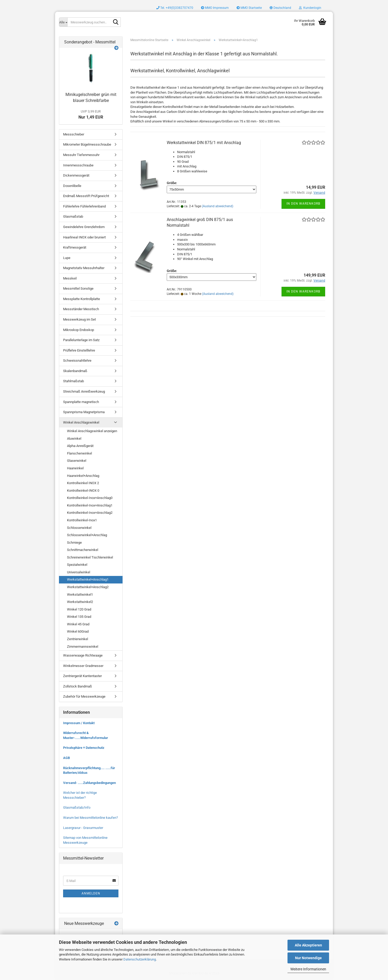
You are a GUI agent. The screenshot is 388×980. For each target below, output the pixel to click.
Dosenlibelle (72, 186)
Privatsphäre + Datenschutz (84, 748)
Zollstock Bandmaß (78, 686)
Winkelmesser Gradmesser (83, 666)
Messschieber (74, 134)
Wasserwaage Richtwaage (83, 655)
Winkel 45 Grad (78, 624)
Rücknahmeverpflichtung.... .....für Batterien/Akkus (89, 770)
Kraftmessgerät (75, 247)
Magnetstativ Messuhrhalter (84, 268)
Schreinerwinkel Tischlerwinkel (90, 557)
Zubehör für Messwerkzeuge (84, 696)
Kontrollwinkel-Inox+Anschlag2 (90, 513)
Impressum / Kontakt (79, 723)
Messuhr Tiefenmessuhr (81, 155)
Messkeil (70, 278)
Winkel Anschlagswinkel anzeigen (92, 431)
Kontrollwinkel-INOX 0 (83, 491)
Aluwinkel (74, 439)
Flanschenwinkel (79, 453)
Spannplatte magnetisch (81, 402)
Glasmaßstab (73, 216)
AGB (66, 758)
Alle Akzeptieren (308, 945)
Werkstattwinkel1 (80, 595)
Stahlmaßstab (73, 381)
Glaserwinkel (77, 461)
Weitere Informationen (308, 969)
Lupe (67, 258)
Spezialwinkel (77, 565)
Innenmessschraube (78, 165)
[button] (280, 8)
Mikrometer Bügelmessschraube (87, 144)
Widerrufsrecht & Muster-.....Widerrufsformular (86, 735)
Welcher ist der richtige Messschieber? (80, 795)
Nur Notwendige (308, 958)
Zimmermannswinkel (83, 647)
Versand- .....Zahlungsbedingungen (89, 783)
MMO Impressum (215, 8)
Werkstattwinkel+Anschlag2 (88, 587)
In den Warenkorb (303, 204)
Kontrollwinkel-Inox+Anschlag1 (90, 505)
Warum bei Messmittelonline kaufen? (91, 818)
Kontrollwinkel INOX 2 (83, 483)
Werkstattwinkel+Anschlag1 (88, 579)
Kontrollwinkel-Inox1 (82, 520)
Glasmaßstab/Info (77, 807)
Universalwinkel (79, 572)
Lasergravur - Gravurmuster (83, 828)
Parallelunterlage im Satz (81, 340)
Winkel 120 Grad (79, 609)
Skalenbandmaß (75, 371)
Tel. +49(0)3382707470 (175, 8)
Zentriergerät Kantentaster (82, 676)
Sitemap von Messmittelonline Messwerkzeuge (85, 840)
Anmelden (91, 893)
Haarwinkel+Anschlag (83, 476)
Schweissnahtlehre (77, 361)
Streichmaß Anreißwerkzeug (84, 391)
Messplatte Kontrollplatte (82, 299)
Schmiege (74, 543)
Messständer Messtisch (81, 309)
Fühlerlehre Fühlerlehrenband (84, 206)
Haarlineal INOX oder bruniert (84, 237)
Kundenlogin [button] (310, 8)
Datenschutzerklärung (140, 959)
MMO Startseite (249, 8)
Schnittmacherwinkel (83, 550)
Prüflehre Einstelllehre (79, 350)
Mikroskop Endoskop (79, 330)
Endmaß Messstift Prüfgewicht (86, 196)
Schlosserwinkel (79, 528)
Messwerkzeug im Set (79, 319)
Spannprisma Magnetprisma (84, 412)
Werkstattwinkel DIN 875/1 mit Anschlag (204, 143)
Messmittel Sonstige (78, 288)
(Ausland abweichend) (218, 206)
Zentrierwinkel (78, 639)
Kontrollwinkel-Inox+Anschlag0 (90, 498)
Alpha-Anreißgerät (80, 446)
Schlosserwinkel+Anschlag (87, 535)
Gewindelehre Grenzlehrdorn (84, 227)
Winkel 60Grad (78, 631)
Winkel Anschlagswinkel (81, 422)
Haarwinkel (75, 468)
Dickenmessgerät (76, 175)
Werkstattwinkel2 (80, 602)
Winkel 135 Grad (79, 617)
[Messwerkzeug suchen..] (63, 22)
